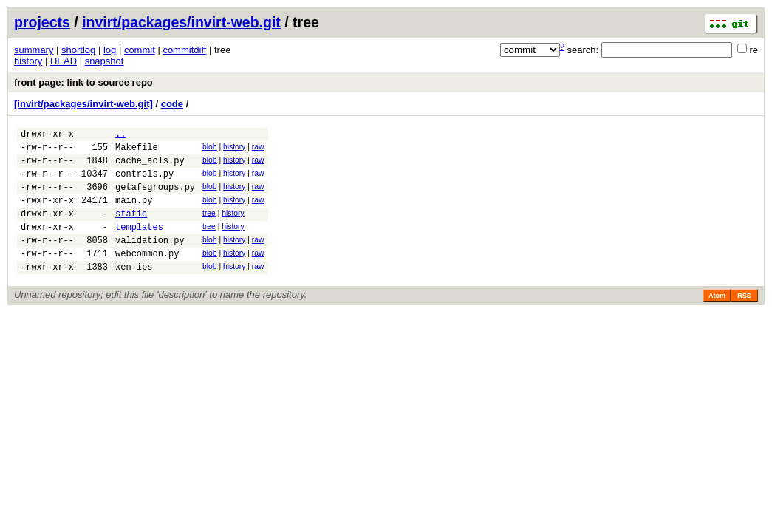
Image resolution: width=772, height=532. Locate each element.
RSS (744, 320)
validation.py (150, 260)
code (172, 104)
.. (120, 136)
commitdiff (184, 50)
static (131, 229)
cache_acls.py (150, 167)
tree (209, 226)
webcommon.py (147, 275)
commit (140, 50)
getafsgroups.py (155, 198)
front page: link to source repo (83, 82)
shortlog (78, 50)
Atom (717, 320)
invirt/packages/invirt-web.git (181, 22)
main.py (134, 213)
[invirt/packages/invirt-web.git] (83, 104)
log (110, 50)
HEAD (64, 61)
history (28, 61)
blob (210, 149)
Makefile (137, 151)
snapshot (105, 61)
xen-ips (134, 291)
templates (139, 244)
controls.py (144, 182)
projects (42, 22)
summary (34, 50)
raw (258, 149)
